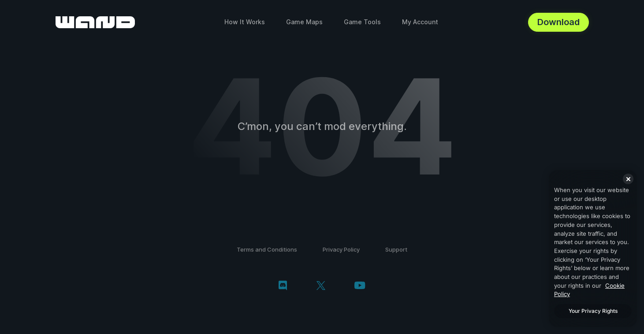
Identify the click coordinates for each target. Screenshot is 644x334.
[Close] (628, 179)
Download (558, 22)
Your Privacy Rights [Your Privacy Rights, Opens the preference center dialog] (593, 311)
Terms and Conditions (267, 249)
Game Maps (304, 22)
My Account (420, 22)
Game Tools (362, 22)
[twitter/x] (321, 286)
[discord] (283, 286)
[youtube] (360, 286)
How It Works (245, 22)
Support (396, 249)
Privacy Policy (341, 249)
